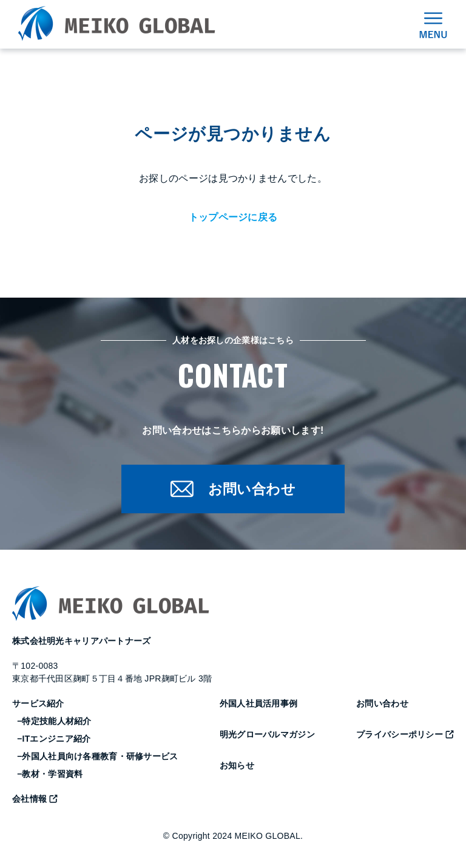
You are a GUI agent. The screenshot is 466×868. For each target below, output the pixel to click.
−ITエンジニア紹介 (54, 740)
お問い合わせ (382, 705)
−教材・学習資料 (50, 775)
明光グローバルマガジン (267, 736)
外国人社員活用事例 (259, 705)
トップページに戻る (233, 217)
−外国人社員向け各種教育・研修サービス (98, 757)
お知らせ (237, 767)
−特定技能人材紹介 (54, 722)
